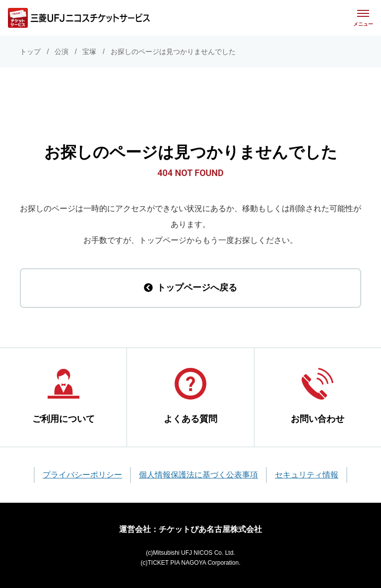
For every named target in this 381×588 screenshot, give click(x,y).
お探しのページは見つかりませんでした (173, 52)
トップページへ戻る (190, 288)
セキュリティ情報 (307, 475)
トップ (30, 52)
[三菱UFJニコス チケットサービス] (79, 18)
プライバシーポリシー (82, 475)
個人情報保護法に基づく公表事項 (198, 475)
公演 (62, 52)
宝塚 (89, 52)
